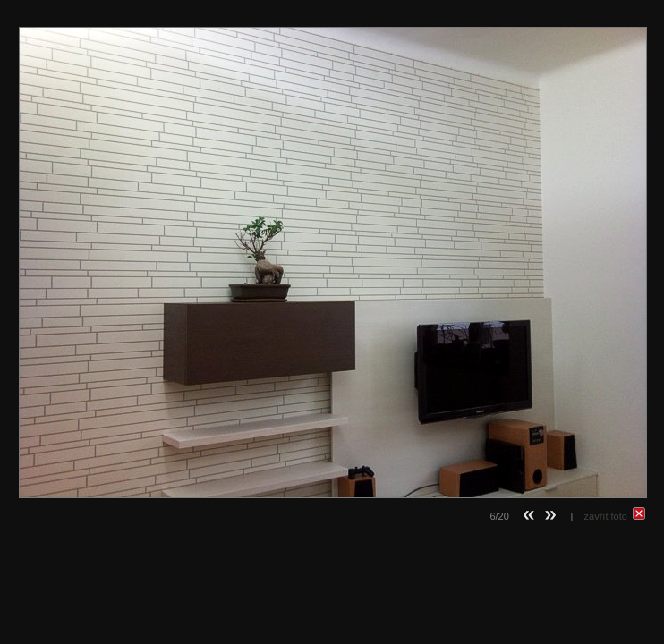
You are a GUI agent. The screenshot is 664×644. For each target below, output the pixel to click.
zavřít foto (615, 516)
